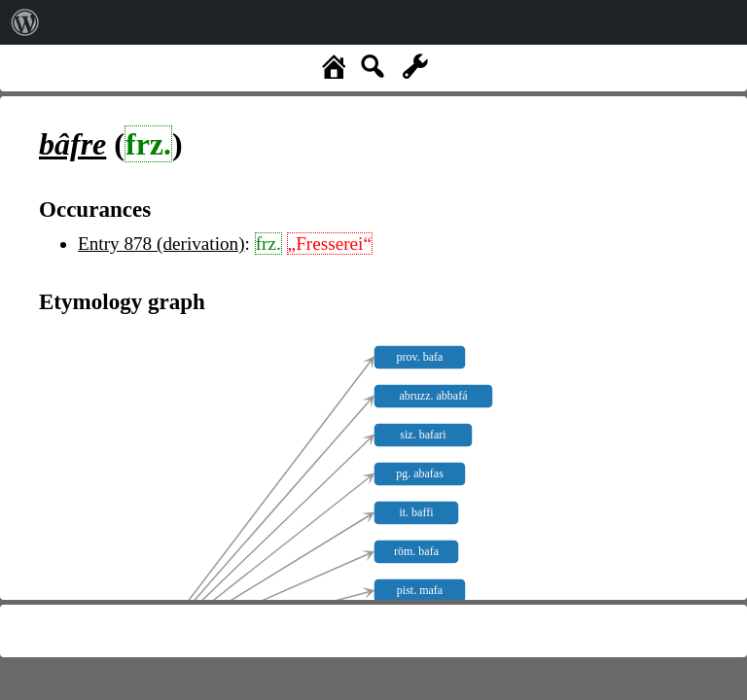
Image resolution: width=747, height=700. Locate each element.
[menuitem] (25, 22)
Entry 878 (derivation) (161, 244)
